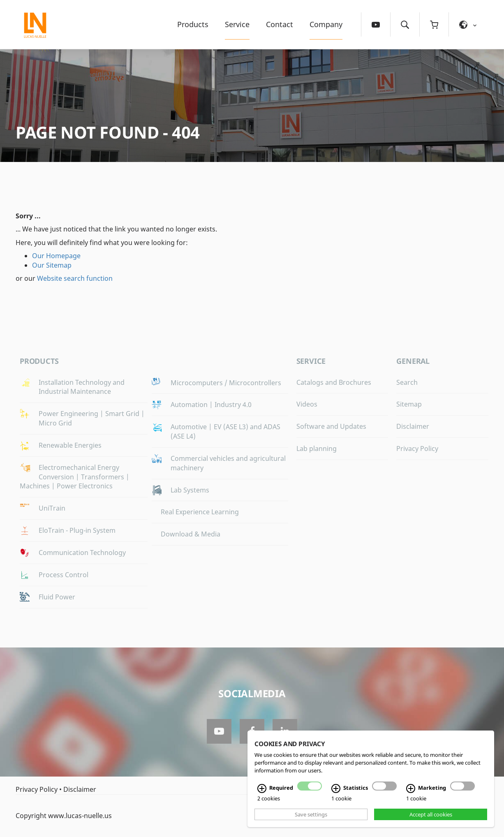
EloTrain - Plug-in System (77, 530)
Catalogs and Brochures (334, 382)
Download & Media (191, 534)
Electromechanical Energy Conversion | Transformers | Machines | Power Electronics (75, 477)
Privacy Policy (417, 449)
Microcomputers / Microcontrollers (226, 383)
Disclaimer (413, 426)
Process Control (64, 575)
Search (407, 382)
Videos (307, 404)
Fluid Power (57, 597)
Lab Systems (190, 490)
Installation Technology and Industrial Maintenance (82, 387)
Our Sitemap (52, 265)
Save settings (311, 814)
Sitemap (409, 404)
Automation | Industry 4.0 (211, 405)
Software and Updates (331, 426)
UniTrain (52, 508)
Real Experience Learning (200, 512)
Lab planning (317, 449)
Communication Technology (82, 553)
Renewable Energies (70, 445)
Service (237, 24)
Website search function (75, 278)
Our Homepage (56, 256)
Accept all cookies (431, 814)
